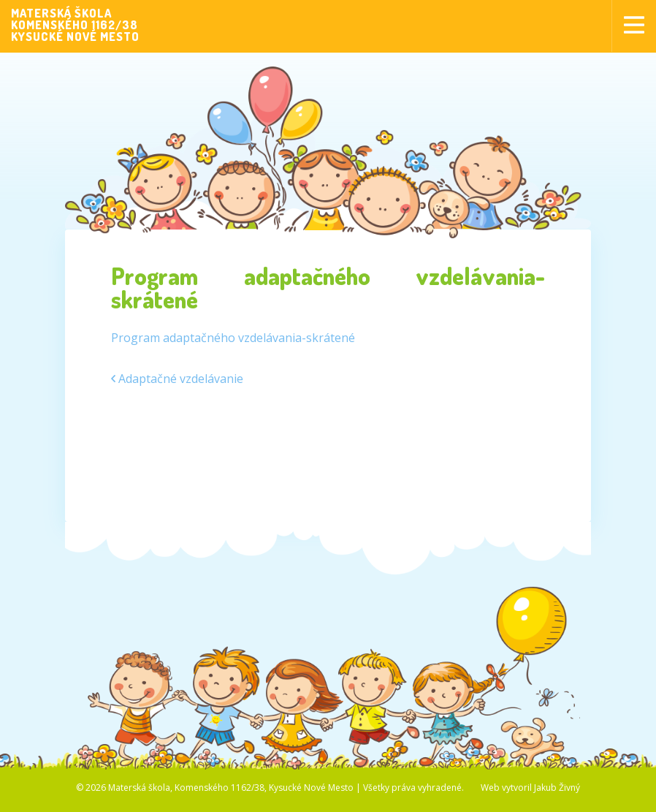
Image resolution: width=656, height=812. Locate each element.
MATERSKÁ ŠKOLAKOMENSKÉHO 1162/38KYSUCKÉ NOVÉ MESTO (75, 25)
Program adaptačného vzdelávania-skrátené (233, 338)
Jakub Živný (557, 788)
